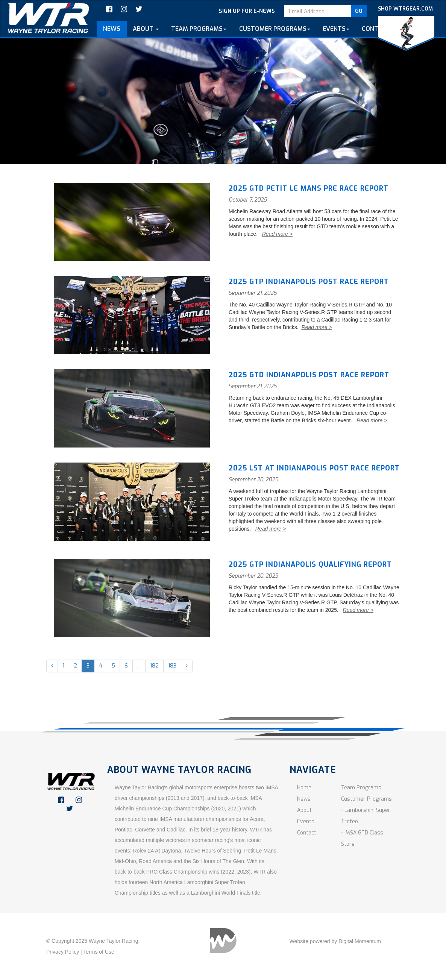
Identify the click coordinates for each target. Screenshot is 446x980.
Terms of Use (99, 952)
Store (348, 844)
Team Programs (361, 788)
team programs (199, 29)
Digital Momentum (360, 941)
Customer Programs (366, 799)
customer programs (275, 29)
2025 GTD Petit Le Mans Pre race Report (309, 188)
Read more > (277, 234)
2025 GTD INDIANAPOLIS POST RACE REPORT (309, 375)
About (146, 29)
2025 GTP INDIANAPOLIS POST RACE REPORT (309, 282)
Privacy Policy (63, 952)
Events (336, 29)
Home (304, 788)
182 (154, 666)
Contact (376, 29)
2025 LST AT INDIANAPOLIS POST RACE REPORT (314, 468)
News (112, 29)
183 (172, 666)
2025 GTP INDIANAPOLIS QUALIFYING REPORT (310, 564)
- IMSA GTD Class (362, 833)
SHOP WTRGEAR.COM (406, 28)
